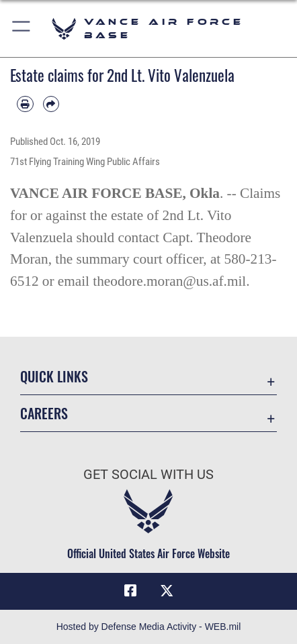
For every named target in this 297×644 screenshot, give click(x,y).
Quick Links (54, 377)
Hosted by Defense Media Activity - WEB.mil (149, 627)
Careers (44, 414)
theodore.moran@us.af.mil (169, 281)
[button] (22, 29)
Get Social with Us (148, 475)
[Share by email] (51, 104)
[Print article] (25, 104)
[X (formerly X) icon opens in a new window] (167, 591)
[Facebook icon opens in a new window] (130, 591)
